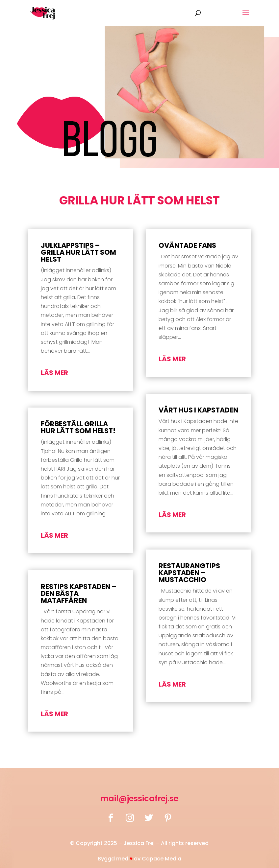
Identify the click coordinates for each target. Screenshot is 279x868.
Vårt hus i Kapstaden (198, 410)
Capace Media (162, 859)
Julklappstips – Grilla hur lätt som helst (78, 252)
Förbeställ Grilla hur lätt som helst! (78, 427)
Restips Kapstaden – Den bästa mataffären (78, 593)
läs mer (54, 373)
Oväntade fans (187, 245)
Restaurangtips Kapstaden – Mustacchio (189, 573)
